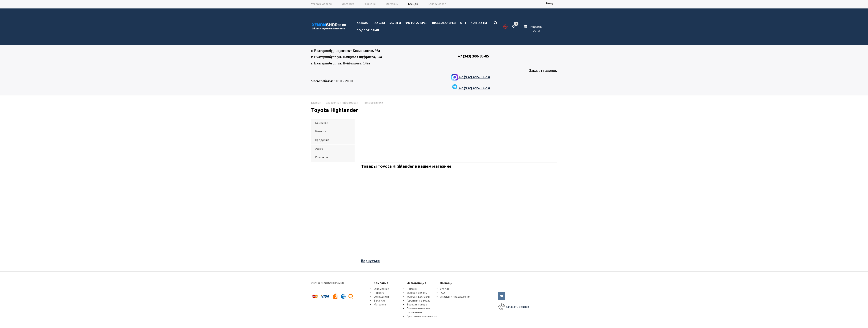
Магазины (380, 304)
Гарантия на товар (418, 301)
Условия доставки (418, 297)
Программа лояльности (422, 316)
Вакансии (380, 301)
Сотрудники (381, 297)
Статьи (444, 289)
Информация (416, 283)
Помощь (446, 283)
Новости (379, 293)
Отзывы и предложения (455, 297)
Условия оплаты (417, 293)
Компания (381, 283)
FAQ (442, 293)
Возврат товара (417, 304)
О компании (381, 289)
